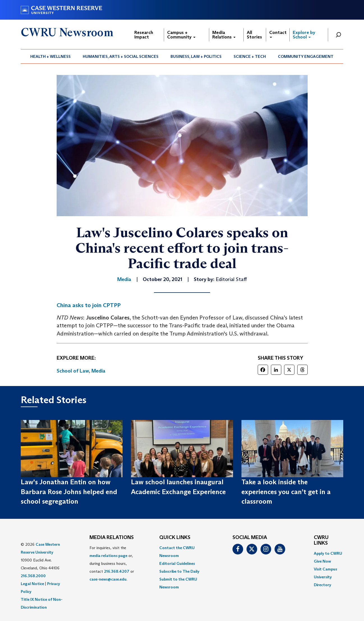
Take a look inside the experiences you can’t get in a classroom (286, 492)
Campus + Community (181, 35)
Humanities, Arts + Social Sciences (121, 56)
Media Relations (224, 35)
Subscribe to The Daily (179, 571)
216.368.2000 (33, 576)
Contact (278, 34)
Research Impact (144, 35)
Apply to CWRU (328, 553)
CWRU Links (321, 540)
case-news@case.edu (108, 579)
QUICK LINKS (175, 538)
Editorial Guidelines (177, 563)
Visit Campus (325, 569)
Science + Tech (250, 56)
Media (98, 371)
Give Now (322, 561)
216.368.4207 (117, 571)
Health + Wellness (50, 56)
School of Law (73, 371)
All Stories (254, 35)
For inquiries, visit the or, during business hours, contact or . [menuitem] (112, 563)
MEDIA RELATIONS (112, 538)
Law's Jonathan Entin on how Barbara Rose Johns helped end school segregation (69, 492)
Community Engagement (306, 56)
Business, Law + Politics (196, 56)
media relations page (108, 556)
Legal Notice (32, 584)
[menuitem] (51, 56)
